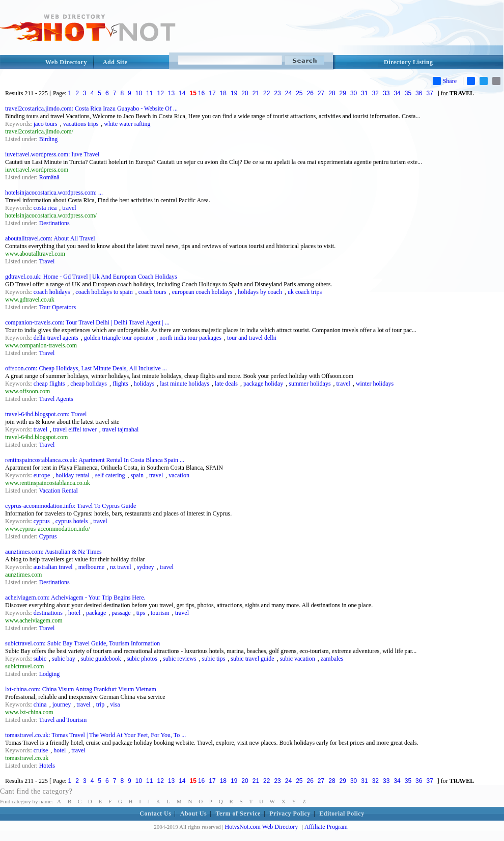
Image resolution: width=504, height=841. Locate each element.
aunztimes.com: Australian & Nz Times (53, 552)
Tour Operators (57, 307)
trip (101, 704)
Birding (49, 139)
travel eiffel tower (75, 429)
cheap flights (49, 384)
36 (419, 93)
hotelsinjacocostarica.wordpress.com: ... (54, 193)
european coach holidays (202, 292)
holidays (144, 384)
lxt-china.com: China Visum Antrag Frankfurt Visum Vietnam (81, 689)
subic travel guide (252, 659)
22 (267, 93)
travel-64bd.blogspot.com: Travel (46, 414)
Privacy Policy (290, 813)
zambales (332, 659)
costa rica (45, 208)
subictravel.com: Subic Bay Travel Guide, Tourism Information (82, 643)
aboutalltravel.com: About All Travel (50, 238)
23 (277, 93)
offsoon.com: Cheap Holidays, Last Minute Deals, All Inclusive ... (86, 368)
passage (121, 613)
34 (397, 93)
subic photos (142, 659)
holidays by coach (260, 292)
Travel (47, 261)
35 (408, 93)
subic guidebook (101, 659)
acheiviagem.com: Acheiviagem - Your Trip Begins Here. (75, 598)
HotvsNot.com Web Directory (262, 827)
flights (120, 384)
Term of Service (238, 813)
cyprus (42, 521)
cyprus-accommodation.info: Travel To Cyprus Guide (71, 506)
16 (201, 93)
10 (139, 93)
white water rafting (127, 124)
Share (445, 81)
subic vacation (298, 659)
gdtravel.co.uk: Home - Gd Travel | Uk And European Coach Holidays (91, 277)
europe (42, 475)
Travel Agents (56, 399)
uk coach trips (305, 292)
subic (40, 659)
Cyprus (48, 536)
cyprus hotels (72, 521)
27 (321, 93)
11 (149, 93)
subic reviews (180, 659)
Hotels (47, 766)
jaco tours (46, 124)
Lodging (50, 674)
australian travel (53, 567)
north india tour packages (190, 338)
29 (343, 93)
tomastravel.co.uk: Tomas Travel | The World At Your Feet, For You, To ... (95, 735)
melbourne (91, 567)
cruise (41, 750)
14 (182, 93)
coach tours (152, 292)
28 (332, 93)
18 (223, 93)
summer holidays (310, 384)
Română (49, 177)
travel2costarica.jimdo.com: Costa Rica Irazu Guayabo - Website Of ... (91, 108)
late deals (226, 384)
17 (212, 93)
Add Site (115, 62)
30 (354, 93)
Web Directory (66, 62)
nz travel (121, 567)
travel (69, 208)
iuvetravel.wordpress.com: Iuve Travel (52, 154)
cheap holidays (89, 384)
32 (375, 93)
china (40, 704)
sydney (146, 567)
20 (245, 93)
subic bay (64, 659)
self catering (110, 475)
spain (137, 475)
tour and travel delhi (252, 338)
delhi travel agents (56, 338)
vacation (179, 475)
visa (115, 704)
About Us (193, 813)
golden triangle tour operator (119, 338)
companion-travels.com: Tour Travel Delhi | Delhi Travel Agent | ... (87, 322)
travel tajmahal (121, 429)
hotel (74, 613)
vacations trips (81, 124)
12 (160, 93)
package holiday (263, 384)
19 (234, 93)
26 (310, 93)
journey (62, 704)
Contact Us (155, 813)
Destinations (54, 223)
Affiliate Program (326, 827)
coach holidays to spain (104, 292)
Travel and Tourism (63, 720)
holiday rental (72, 475)
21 (256, 93)
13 (171, 93)
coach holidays (52, 292)
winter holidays (375, 384)
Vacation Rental (58, 491)
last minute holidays (185, 384)
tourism (160, 613)
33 (386, 93)
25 (299, 93)
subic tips (214, 659)
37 (429, 93)
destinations (48, 613)
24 (288, 93)
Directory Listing (409, 62)
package (96, 613)
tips (141, 613)
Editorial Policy (342, 813)
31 (364, 93)
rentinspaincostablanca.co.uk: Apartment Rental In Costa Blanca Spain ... (95, 460)
